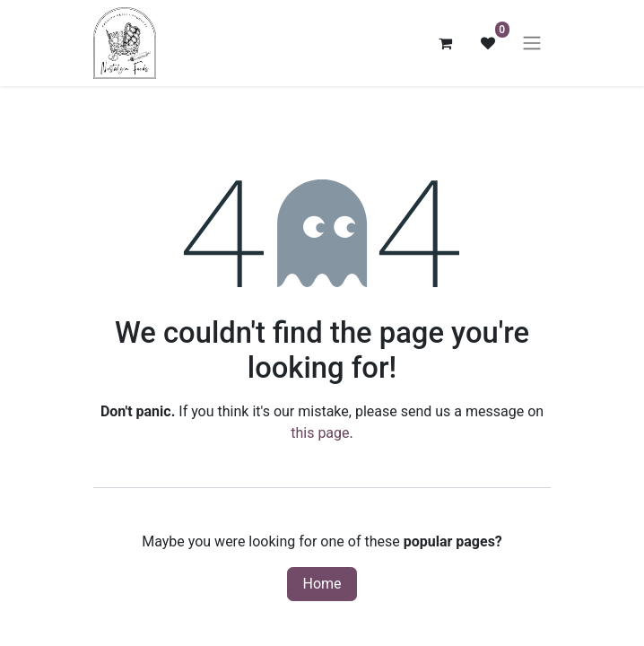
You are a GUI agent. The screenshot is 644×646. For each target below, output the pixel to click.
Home (322, 584)
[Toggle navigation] (532, 44)
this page (320, 433)
